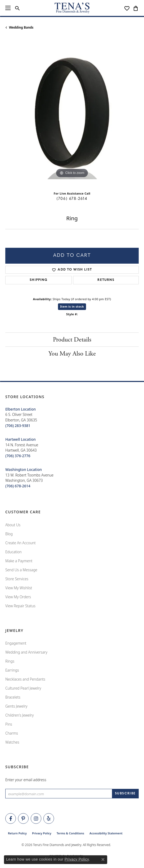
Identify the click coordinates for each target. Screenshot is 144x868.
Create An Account (21, 543)
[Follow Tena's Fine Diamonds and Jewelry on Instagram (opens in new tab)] (36, 818)
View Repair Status (20, 606)
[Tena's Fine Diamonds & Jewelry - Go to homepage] (72, 8)
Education (13, 552)
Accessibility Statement (106, 833)
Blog (9, 534)
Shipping (39, 280)
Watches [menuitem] (12, 742)
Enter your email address (26, 780)
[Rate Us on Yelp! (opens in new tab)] (49, 818)
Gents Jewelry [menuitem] (16, 706)
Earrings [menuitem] (12, 670)
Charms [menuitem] (12, 733)
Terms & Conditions (70, 833)
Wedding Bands (21, 27)
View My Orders (18, 597)
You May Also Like (72, 354)
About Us (13, 525)
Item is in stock (72, 306)
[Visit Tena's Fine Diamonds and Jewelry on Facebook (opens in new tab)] (11, 818)
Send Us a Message (21, 570)
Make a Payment (19, 561)
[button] (17, 8)
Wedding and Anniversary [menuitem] (26, 652)
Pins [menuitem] (9, 724)
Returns (106, 280)
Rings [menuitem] (10, 661)
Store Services (17, 579)
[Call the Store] (18, 426)
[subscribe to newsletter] (125, 794)
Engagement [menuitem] (16, 643)
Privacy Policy (42, 833)
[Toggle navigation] (8, 8)
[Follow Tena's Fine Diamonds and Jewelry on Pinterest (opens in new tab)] (23, 818)
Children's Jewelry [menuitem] (19, 715)
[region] (72, 113)
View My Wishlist (19, 588)
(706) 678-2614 (72, 199)
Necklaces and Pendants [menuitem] (25, 679)
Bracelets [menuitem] (13, 697)
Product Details (72, 340)
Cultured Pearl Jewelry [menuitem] (23, 688)
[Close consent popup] (103, 860)
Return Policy (17, 833)
